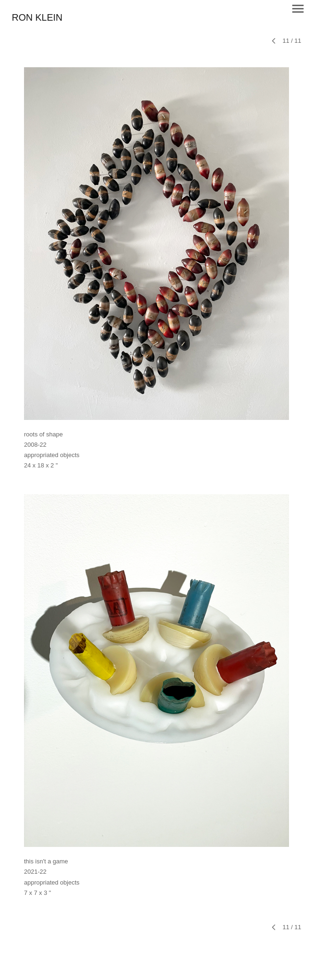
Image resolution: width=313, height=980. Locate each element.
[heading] (37, 18)
